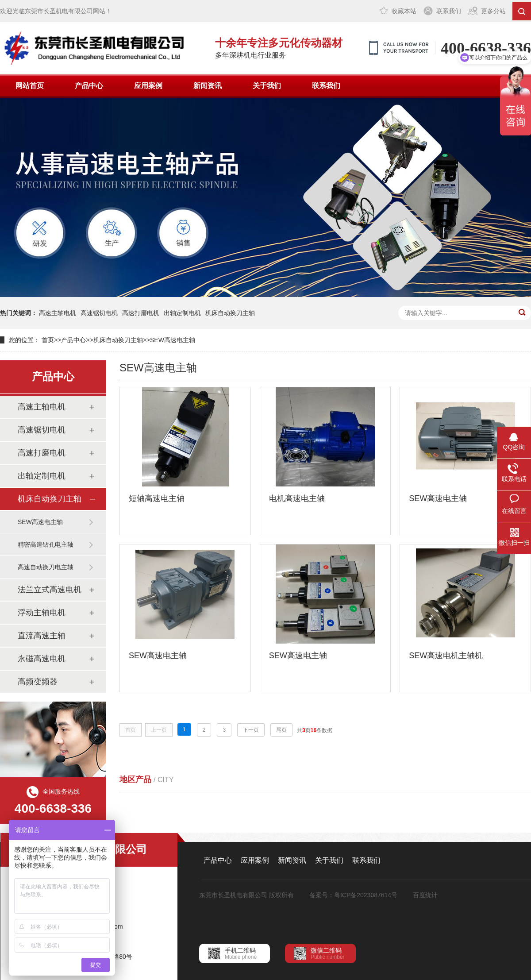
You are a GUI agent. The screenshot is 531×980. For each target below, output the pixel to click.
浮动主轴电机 (42, 613)
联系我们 (449, 11)
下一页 (251, 730)
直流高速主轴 (42, 636)
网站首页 (30, 86)
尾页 (281, 730)
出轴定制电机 (182, 313)
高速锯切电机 (99, 313)
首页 (48, 340)
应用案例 (148, 86)
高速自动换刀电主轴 (46, 567)
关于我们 (267, 86)
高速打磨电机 (141, 313)
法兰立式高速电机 (50, 590)
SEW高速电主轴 (173, 340)
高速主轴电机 (58, 313)
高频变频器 (38, 682)
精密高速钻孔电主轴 (46, 544)
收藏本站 (404, 11)
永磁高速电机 (42, 659)
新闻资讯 (208, 86)
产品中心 (89, 86)
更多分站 (493, 11)
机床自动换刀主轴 (230, 313)
